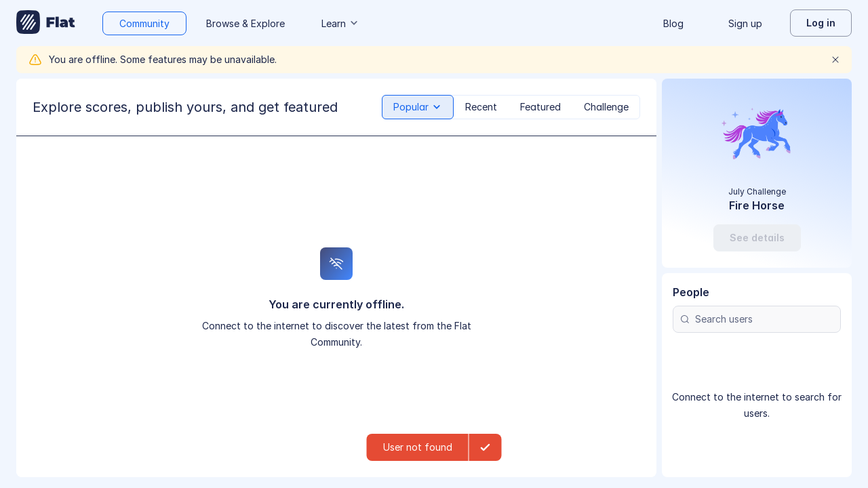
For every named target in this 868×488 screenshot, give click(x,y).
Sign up (745, 23)
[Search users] (757, 319)
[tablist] (511, 107)
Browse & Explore (245, 23)
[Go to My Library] (46, 23)
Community (144, 23)
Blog (673, 23)
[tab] (418, 107)
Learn (340, 23)
